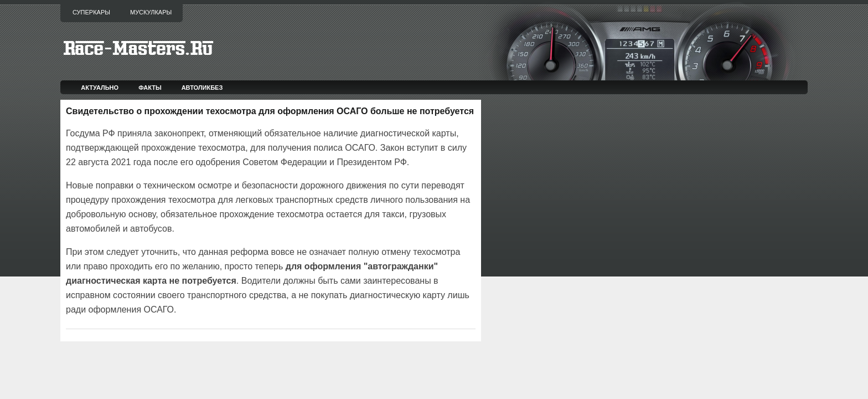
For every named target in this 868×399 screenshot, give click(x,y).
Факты (150, 88)
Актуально (100, 88)
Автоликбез (202, 88)
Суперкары (91, 12)
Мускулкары (151, 12)
